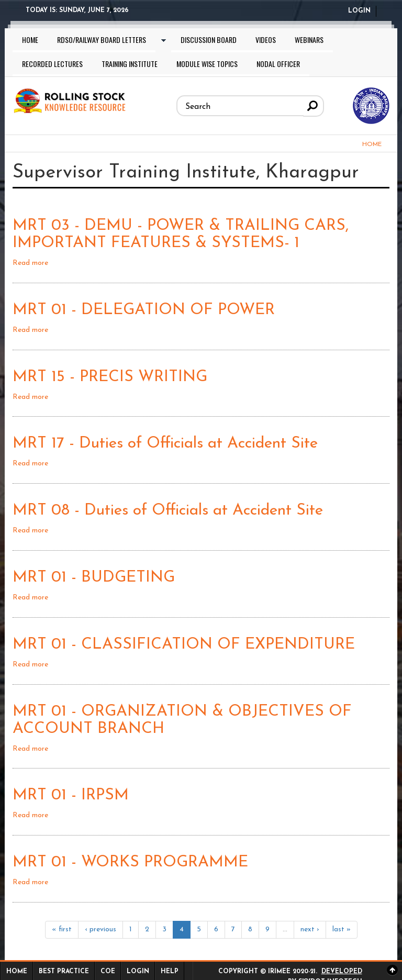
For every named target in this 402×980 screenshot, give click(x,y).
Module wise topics (207, 64)
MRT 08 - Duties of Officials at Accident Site (168, 511)
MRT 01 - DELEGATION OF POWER (144, 310)
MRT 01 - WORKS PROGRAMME (130, 862)
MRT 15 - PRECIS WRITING (110, 377)
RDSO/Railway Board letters (102, 40)
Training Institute (130, 64)
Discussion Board (209, 40)
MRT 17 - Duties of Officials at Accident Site (165, 444)
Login (359, 11)
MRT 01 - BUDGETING (94, 578)
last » (342, 929)
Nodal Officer (278, 64)
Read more (30, 263)
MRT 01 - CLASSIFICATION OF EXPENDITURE (184, 645)
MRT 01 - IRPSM (71, 795)
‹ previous (100, 929)
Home (30, 40)
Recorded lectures (52, 64)
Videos (266, 40)
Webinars (309, 40)
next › (310, 929)
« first (62, 929)
